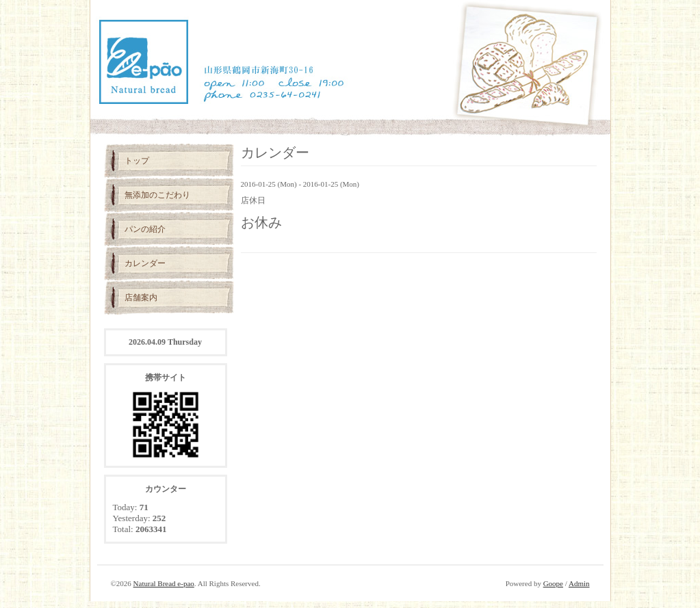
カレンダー (145, 263)
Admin (579, 583)
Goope (553, 583)
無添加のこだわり (157, 195)
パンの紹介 (145, 229)
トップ (137, 161)
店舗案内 (141, 298)
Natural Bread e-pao (164, 583)
